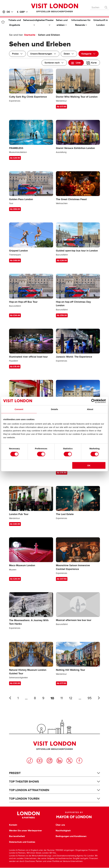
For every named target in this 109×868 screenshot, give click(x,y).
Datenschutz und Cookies (22, 842)
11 (62, 698)
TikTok (30, 761)
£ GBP (23, 12)
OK (89, 465)
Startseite (30, 35)
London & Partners (28, 815)
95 (90, 698)
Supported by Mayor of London (74, 815)
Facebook (79, 761)
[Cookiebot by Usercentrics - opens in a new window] (93, 401)
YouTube (40, 761)
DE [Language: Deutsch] (10, 12)
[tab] (76, 63)
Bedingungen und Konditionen (71, 836)
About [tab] (90, 409)
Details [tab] (54, 409)
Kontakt (13, 825)
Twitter (69, 761)
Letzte (10, 698)
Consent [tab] (19, 409)
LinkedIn (59, 761)
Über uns (60, 825)
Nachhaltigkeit (63, 831)
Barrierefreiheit (17, 836)
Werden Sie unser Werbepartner (26, 831)
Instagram (50, 761)
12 (71, 698)
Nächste (99, 698)
